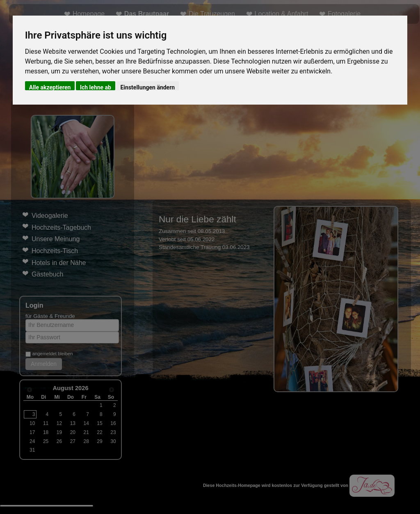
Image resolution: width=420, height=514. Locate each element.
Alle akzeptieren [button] (50, 87)
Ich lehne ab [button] (96, 87)
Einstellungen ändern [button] (147, 87)
